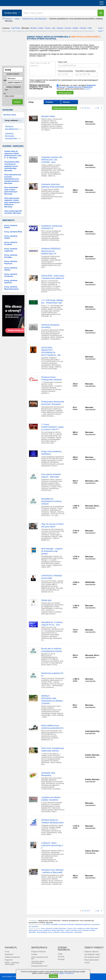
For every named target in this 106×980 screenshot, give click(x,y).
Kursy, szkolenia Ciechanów (11, 275)
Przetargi (61, 959)
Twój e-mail (62, 62)
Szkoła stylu (46, 600)
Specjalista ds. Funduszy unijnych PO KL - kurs (52, 624)
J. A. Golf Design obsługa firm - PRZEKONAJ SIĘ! (52, 301)
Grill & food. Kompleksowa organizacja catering (53, 749)
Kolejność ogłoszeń (91, 952)
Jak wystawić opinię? (92, 957)
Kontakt (34, 954)
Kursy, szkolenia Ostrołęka (11, 256)
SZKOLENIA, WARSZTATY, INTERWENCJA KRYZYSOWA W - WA (51, 351)
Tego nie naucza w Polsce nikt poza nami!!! (52, 525)
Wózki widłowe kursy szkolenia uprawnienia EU (52, 727)
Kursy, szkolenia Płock (13, 232)
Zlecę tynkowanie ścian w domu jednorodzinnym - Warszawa (11, 191)
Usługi (31, 102)
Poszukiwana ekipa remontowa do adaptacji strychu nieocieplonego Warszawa (12, 166)
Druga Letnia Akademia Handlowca (51, 453)
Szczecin (68, 28)
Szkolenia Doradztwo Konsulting (50, 326)
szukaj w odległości (12, 87)
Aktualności (9, 954)
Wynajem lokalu (48, 116)
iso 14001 (47, 924)
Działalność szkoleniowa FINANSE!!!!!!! (52, 227)
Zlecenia (66, 102)
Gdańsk (75, 28)
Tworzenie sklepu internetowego (38, 962)
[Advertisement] (16, 50)
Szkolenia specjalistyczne (13, 128)
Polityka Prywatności (12, 957)
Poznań (48, 28)
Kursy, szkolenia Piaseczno (11, 262)
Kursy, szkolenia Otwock (11, 269)
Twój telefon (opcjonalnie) (85, 71)
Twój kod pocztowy (65, 71)
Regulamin (9, 960)
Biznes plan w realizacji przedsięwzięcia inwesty (52, 650)
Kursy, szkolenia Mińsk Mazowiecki (11, 288)
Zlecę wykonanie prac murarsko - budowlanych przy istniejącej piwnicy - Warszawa (13, 179)
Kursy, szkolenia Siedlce (11, 237)
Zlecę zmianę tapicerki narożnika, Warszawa (13, 212)
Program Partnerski (38, 952)
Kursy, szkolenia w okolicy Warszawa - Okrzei (57, 928)
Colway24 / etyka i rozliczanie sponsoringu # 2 (52, 845)
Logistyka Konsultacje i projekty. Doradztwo (51, 799)
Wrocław (34, 28)
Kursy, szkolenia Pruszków (11, 243)
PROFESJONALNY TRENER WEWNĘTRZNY (53, 821)
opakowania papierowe (83, 924)
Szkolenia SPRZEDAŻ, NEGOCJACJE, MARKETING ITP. (51, 251)
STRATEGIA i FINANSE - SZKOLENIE (52, 577)
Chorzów (83, 28)
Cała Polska (16, 28)
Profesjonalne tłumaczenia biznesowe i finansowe (53, 403)
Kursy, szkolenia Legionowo (11, 250)
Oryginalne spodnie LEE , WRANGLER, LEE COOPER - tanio (52, 160)
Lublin (90, 28)
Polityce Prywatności (66, 973)
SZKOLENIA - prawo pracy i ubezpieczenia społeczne (53, 277)
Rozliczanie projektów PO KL (52, 674)
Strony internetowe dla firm (40, 958)
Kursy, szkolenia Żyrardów (11, 282)
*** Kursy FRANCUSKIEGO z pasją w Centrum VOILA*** (52, 427)
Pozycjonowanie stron (39, 966)
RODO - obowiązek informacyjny (12, 963)
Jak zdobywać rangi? (92, 954)
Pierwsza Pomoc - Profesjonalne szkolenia (51, 378)
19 (98, 108)
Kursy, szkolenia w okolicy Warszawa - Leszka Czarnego (58, 930)
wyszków (35, 926)
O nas (7, 952)
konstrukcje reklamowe (67, 924)
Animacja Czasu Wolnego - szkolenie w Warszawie (52, 871)
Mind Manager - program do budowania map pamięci (52, 551)
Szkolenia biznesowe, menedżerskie (13, 136)
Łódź (54, 28)
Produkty (49, 102)
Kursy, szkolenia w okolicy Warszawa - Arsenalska (65, 932)
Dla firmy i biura (10, 115)
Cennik (87, 963)
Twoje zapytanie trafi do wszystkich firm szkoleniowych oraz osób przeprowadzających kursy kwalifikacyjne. (64, 81)
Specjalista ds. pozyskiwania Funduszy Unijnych (51, 501)
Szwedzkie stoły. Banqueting (48, 774)
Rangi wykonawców (92, 960)
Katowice (60, 28)
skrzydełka (54, 924)
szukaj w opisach (11, 74)
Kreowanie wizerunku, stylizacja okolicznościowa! (53, 186)
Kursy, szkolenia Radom (11, 227)
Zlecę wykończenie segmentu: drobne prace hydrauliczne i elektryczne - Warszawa (12, 202)
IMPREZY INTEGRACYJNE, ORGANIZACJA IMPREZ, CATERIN (52, 700)
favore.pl (19, 3)
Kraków (41, 28)
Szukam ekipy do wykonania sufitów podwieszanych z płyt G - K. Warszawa (13, 155)
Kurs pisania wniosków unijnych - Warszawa (51, 476)
